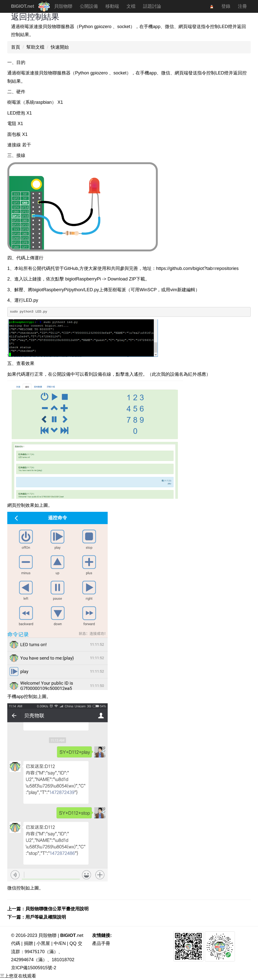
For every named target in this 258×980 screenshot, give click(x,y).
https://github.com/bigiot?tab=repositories (197, 268)
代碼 (16, 943)
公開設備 (89, 6)
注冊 (242, 6)
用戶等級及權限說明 (46, 917)
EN (63, 943)
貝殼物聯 (65, 8)
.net (72, 935)
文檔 (131, 6)
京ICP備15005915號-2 (34, 968)
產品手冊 (101, 943)
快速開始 (60, 47)
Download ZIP (122, 279)
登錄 (226, 6)
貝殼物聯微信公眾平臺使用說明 (57, 909)
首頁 (16, 47)
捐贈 (28, 943)
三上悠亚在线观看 (18, 976)
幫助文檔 (35, 47)
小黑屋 (43, 943)
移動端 (112, 6)
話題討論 (152, 6)
